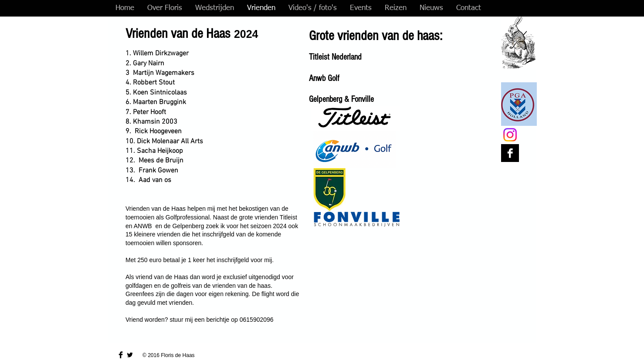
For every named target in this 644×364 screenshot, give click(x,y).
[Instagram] (510, 135)
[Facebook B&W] (510, 153)
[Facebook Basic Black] (121, 355)
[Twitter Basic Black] (130, 355)
